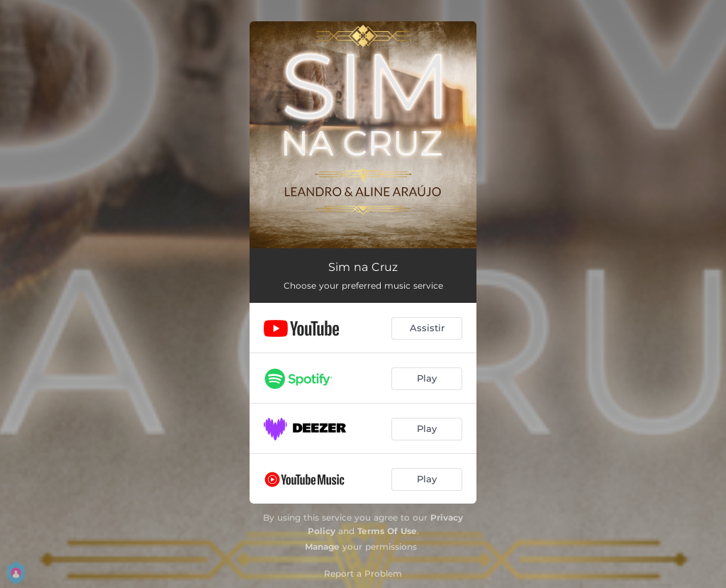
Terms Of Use (387, 531)
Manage (322, 547)
